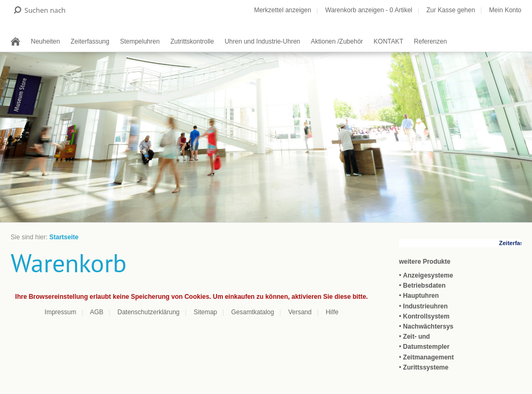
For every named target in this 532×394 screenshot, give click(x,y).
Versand (300, 312)
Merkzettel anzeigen (282, 10)
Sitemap (205, 312)
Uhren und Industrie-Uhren (262, 41)
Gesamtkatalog (252, 312)
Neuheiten (45, 41)
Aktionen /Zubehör (337, 41)
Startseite (64, 237)
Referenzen (430, 41)
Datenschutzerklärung (149, 312)
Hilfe (332, 312)
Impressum (60, 312)
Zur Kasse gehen (450, 10)
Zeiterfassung (90, 41)
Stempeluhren (140, 41)
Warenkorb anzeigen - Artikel (369, 10)
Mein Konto (505, 10)
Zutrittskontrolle (192, 41)
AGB (97, 312)
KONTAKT (388, 41)
